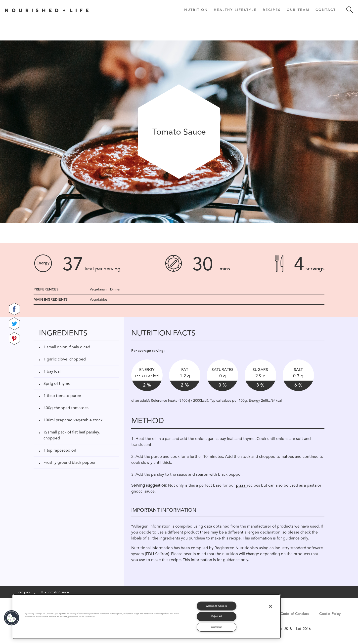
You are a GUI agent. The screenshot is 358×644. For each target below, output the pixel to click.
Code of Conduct (295, 614)
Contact (326, 10)
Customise (217, 627)
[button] (12, 618)
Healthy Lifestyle (235, 10)
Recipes (272, 10)
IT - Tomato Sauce (55, 592)
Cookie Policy (330, 614)
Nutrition (196, 10)
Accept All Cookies (217, 606)
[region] (147, 617)
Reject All (217, 616)
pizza (241, 485)
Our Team (298, 10)
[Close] (270, 606)
